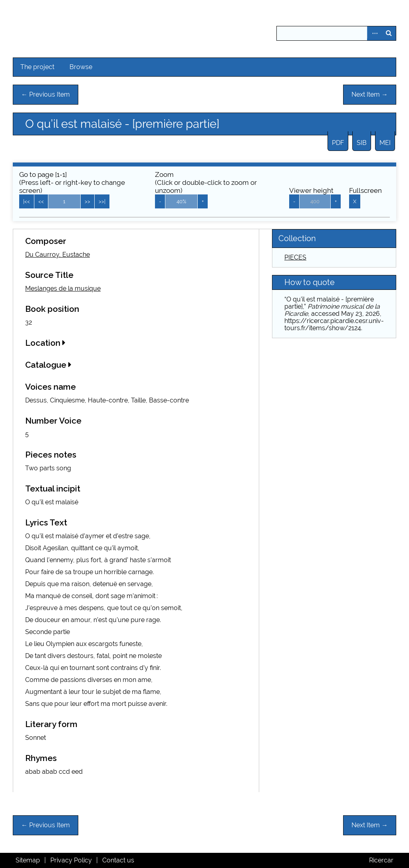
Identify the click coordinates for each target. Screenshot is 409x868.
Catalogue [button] (48, 365)
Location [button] (45, 343)
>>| (102, 201)
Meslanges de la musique (63, 288)
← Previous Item (46, 94)
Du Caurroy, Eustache (58, 255)
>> (87, 201)
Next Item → (370, 94)
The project (37, 67)
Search (389, 33)
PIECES (295, 257)
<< (41, 201)
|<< (27, 201)
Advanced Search (374, 33)
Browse (81, 67)
